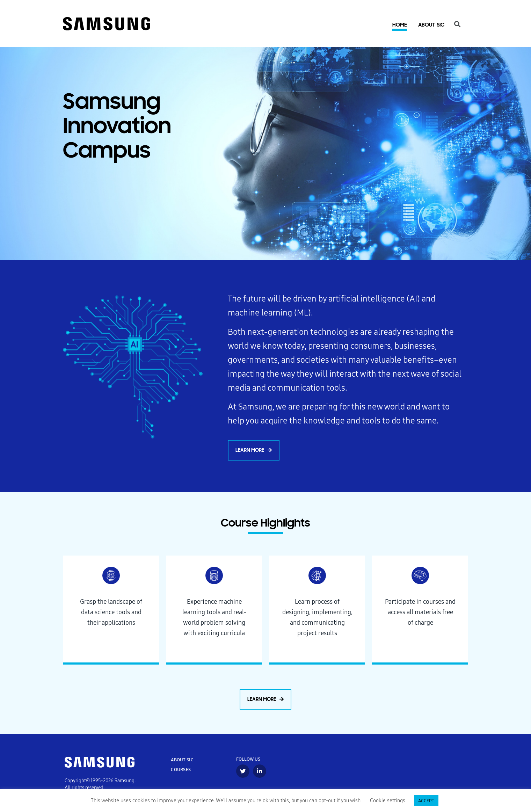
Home (400, 26)
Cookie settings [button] (388, 801)
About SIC (431, 26)
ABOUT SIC (182, 762)
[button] (254, 452)
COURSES (181, 771)
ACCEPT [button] (426, 801)
